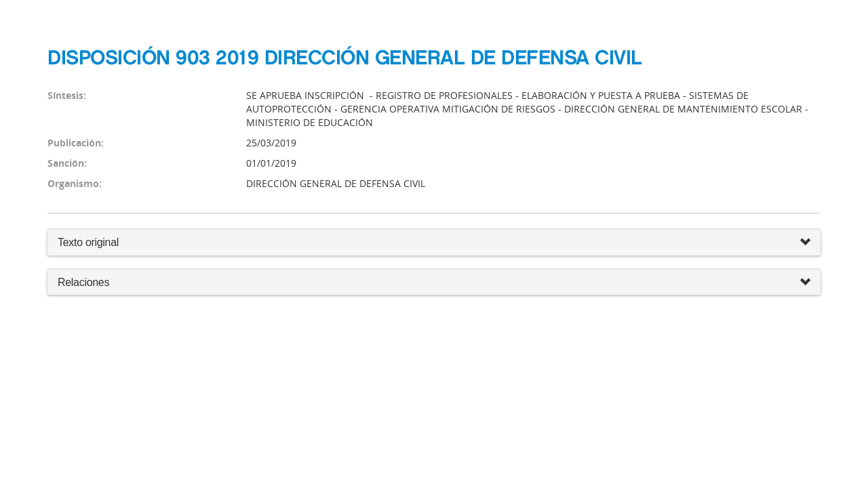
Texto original (88, 242)
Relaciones (434, 283)
